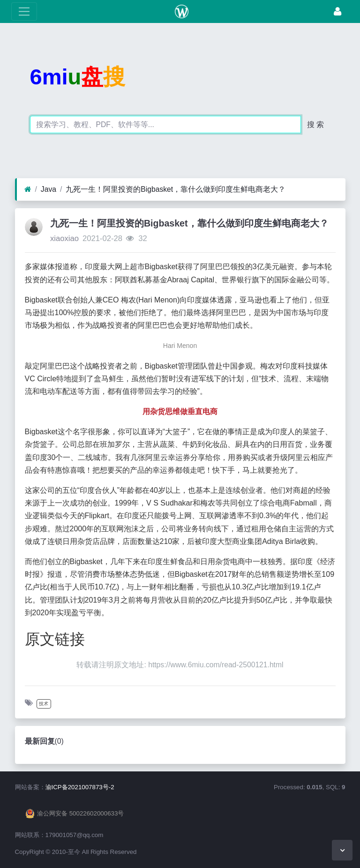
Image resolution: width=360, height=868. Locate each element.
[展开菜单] (24, 11)
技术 (44, 704)
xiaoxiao (64, 238)
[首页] (28, 189)
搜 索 (315, 125)
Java (49, 189)
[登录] (337, 11)
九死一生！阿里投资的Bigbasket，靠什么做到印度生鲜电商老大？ (176, 189)
